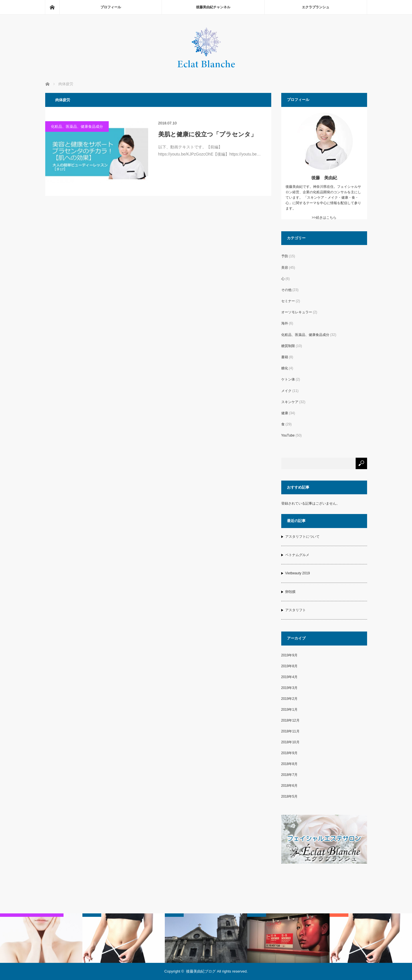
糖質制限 (288, 346)
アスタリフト (296, 610)
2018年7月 (289, 775)
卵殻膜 (290, 592)
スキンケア (290, 402)
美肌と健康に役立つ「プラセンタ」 (207, 134)
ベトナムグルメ (297, 555)
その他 (286, 290)
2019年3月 (289, 688)
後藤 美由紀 (324, 178)
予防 (285, 256)
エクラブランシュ (316, 7)
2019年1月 (289, 710)
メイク (286, 391)
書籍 (285, 357)
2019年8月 (289, 666)
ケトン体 (288, 379)
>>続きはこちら (324, 218)
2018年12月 (290, 720)
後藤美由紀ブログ (201, 971)
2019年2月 (289, 699)
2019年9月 (289, 655)
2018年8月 (289, 764)
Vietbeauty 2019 (298, 573)
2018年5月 (289, 796)
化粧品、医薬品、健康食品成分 (77, 127)
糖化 (285, 368)
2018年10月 (290, 742)
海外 (285, 323)
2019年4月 (289, 677)
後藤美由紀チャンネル (213, 7)
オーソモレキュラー (297, 312)
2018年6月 (289, 786)
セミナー (288, 301)
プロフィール (111, 7)
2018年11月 (290, 731)
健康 (285, 413)
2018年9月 (289, 753)
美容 (285, 268)
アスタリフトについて (302, 537)
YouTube (288, 435)
